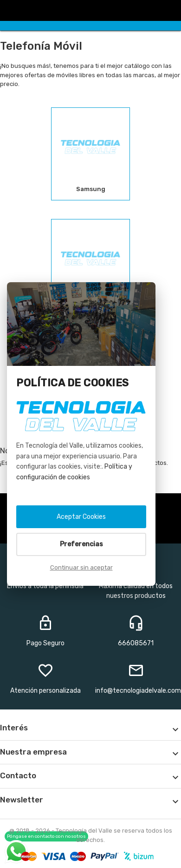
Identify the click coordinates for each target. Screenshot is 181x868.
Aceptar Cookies (81, 517)
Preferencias (81, 544)
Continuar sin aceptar (81, 567)
